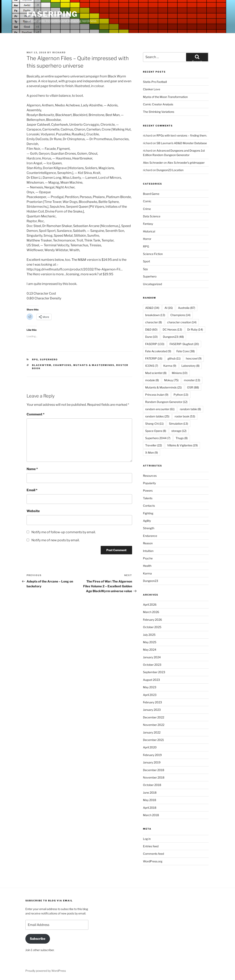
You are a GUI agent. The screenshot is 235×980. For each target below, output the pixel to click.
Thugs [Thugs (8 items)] (182, 438)
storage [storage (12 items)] (179, 431)
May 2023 (150, 687)
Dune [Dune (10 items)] (151, 337)
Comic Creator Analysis (158, 104)
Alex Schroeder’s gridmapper (186, 163)
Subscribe (38, 939)
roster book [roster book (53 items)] (185, 416)
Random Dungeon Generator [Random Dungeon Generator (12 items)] (166, 402)
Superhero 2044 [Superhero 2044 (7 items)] (158, 438)
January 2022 (152, 732)
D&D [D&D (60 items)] (151, 329)
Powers (148, 491)
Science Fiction (153, 254)
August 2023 (151, 680)
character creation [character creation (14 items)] (182, 322)
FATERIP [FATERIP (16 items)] (154, 358)
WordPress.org (153, 861)
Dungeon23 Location (170, 170)
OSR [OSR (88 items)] (193, 387)
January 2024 (152, 657)
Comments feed (153, 854)
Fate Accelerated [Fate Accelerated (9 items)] (158, 351)
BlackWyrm (42, 365)
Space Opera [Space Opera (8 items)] (156, 431)
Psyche (148, 558)
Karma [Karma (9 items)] (170, 366)
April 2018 (150, 808)
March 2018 (151, 815)
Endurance (150, 536)
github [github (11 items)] (174, 358)
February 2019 (152, 755)
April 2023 (150, 695)
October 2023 (152, 665)
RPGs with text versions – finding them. (182, 135)
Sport (146, 261)
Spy (145, 269)
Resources (150, 476)
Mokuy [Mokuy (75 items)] (171, 380)
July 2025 (149, 635)
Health (147, 566)
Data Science (152, 216)
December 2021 (153, 740)
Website (33, 511)
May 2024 (150, 650)
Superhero (49, 360)
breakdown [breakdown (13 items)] (155, 315)
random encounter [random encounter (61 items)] (160, 409)
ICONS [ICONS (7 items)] (152, 366)
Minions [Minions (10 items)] (180, 373)
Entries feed (151, 846)
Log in (147, 839)
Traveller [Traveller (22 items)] (154, 445)
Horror (147, 239)
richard (59, 52)
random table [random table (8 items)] (190, 409)
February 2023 (152, 702)
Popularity (149, 483)
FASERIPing (52, 14)
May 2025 (150, 642)
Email (32, 490)
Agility (147, 521)
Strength (149, 528)
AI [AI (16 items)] (169, 308)
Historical (149, 231)
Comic (147, 201)
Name (32, 469)
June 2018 (150, 793)
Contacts (149, 506)
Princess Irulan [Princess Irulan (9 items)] (157, 395)
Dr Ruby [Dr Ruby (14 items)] (195, 329)
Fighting (148, 513)
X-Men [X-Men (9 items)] (152, 453)
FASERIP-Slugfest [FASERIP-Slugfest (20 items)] (184, 344)
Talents (148, 498)
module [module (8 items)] (152, 380)
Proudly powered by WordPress (46, 971)
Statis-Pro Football (155, 82)
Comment (36, 414)
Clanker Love (152, 89)
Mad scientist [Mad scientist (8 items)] (156, 373)
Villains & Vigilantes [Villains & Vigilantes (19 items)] (182, 445)
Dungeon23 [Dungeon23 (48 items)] (173, 337)
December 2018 (154, 770)
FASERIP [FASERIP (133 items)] (155, 344)
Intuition (148, 551)
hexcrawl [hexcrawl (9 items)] (194, 358)
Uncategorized (152, 284)
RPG (35, 360)
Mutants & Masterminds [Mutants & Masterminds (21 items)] (164, 387)
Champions (62, 365)
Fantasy (148, 224)
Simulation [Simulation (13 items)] (179, 424)
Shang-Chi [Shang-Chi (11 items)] (154, 424)
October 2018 (152, 785)
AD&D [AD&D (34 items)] (152, 308)
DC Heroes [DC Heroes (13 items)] (172, 329)
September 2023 (154, 672)
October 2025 (152, 627)
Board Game (151, 194)
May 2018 (150, 800)
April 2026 (150, 605)
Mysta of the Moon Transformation (165, 97)
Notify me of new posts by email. (55, 540)
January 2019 (152, 762)
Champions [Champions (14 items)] (180, 315)
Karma (147, 573)
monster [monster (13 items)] (192, 380)
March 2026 (151, 612)
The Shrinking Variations (159, 112)
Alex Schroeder (153, 163)
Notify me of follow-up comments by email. (64, 532)
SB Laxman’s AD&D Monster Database (182, 143)
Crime (147, 209)
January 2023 (152, 710)
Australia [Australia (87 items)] (187, 308)
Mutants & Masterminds (94, 365)
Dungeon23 (151, 581)
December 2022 (154, 717)
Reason (148, 543)
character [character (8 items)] (154, 322)
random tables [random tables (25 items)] (157, 416)
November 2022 (154, 725)
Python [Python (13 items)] (181, 395)
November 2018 (154, 777)
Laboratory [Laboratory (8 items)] (190, 366)
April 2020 (150, 747)
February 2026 (152, 620)
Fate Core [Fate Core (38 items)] (186, 351)
